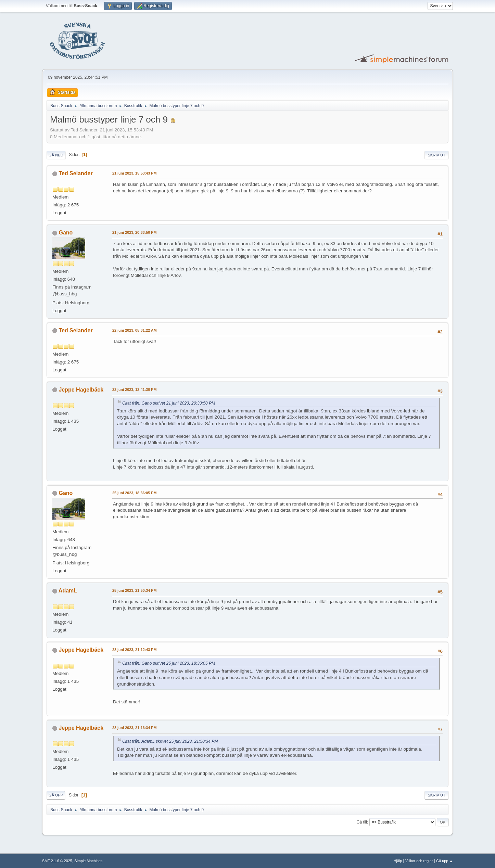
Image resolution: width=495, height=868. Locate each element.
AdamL (68, 591)
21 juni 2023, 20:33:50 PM (134, 232)
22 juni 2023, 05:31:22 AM (135, 330)
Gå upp (56, 795)
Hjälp (398, 861)
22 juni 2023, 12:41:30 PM (134, 390)
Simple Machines (88, 861)
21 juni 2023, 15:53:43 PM (134, 173)
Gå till (362, 822)
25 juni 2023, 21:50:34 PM (134, 590)
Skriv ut (436, 155)
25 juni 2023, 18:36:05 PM (134, 493)
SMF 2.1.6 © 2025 (57, 861)
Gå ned (56, 155)
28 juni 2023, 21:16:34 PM (134, 728)
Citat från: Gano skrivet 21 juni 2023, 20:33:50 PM (169, 403)
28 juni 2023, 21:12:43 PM (134, 650)
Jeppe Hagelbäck (81, 390)
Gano (66, 233)
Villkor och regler (419, 861)
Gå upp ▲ (445, 861)
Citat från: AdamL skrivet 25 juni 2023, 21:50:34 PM (170, 741)
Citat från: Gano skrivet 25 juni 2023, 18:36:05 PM (169, 663)
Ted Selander (75, 173)
